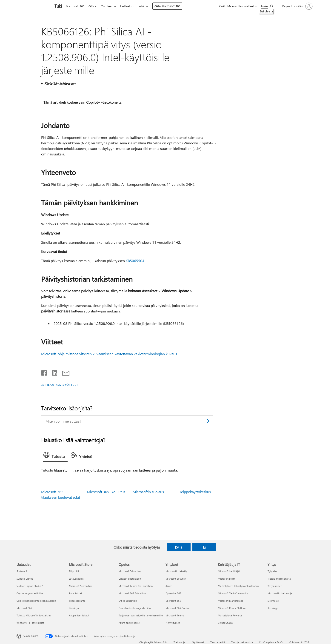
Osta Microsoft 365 (171, 6)
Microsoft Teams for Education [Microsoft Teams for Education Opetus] (136, 586)
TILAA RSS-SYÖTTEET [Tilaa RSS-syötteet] (62, 385)
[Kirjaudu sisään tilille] (297, 6)
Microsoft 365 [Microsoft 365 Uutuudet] (24, 608)
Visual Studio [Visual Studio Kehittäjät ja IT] (225, 623)
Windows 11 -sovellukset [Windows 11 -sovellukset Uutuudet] (30, 623)
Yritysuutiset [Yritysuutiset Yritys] (275, 586)
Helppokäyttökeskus (195, 492)
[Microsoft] (32, 6)
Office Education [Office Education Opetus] (128, 601)
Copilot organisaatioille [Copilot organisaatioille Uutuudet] (30, 593)
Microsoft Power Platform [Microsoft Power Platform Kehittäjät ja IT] (232, 608)
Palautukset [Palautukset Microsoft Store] (76, 593)
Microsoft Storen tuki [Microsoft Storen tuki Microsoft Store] (81, 586)
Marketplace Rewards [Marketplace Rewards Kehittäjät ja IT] (230, 615)
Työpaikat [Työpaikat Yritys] (273, 571)
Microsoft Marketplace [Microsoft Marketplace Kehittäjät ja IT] (231, 601)
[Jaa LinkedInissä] (53, 372)
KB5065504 (135, 261)
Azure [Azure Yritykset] (169, 586)
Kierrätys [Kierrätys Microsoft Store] (74, 608)
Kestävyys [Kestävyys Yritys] (273, 608)
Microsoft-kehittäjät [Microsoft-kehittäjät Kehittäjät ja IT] (229, 571)
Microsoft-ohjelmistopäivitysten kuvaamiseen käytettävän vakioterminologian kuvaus (109, 354)
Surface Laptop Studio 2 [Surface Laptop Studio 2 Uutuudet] (30, 586)
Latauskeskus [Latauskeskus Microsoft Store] (76, 579)
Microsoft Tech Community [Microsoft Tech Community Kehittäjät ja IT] (233, 593)
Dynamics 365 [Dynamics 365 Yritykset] (173, 593)
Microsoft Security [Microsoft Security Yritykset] (176, 579)
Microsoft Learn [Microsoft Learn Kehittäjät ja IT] (227, 579)
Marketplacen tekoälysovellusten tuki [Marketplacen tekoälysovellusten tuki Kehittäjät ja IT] (239, 586)
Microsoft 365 (75, 6)
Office (93, 6)
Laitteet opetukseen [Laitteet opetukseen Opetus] (130, 579)
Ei (204, 547)
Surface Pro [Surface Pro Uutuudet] (23, 571)
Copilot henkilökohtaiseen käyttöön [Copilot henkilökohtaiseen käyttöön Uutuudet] (36, 601)
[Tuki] (58, 6)
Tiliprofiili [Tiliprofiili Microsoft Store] (74, 571)
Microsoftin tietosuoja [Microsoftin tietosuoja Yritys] (280, 593)
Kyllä (179, 547)
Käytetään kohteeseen (60, 83)
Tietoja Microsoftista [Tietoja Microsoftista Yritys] (279, 579)
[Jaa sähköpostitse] (64, 372)
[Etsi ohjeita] (267, 6)
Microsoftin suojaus (148, 492)
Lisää (145, 6)
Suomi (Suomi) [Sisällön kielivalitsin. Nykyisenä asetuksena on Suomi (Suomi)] (31, 636)
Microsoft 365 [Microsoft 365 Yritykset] (173, 601)
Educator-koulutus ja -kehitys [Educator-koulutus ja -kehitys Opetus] (135, 608)
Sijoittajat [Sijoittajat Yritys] (273, 601)
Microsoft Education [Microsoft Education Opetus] (130, 571)
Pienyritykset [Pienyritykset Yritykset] (173, 623)
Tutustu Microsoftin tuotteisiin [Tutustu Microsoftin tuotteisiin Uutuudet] (34, 615)
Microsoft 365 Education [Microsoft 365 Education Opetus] (132, 593)
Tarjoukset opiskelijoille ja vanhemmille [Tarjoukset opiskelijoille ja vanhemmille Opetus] (141, 615)
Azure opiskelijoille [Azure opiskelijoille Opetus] (129, 623)
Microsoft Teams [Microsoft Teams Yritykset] (175, 615)
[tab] (55, 456)
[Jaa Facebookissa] (44, 372)
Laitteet (128, 6)
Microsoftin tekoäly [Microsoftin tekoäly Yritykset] (176, 571)
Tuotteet (109, 6)
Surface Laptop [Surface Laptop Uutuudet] (25, 579)
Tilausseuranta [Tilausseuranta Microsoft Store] (77, 601)
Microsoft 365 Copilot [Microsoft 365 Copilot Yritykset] (178, 608)
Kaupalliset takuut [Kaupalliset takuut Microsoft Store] (79, 615)
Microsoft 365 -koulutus (106, 492)
